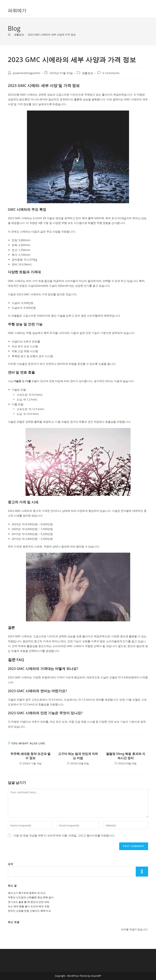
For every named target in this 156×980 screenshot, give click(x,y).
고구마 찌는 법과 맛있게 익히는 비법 (78, 756)
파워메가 (17, 10)
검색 (10, 864)
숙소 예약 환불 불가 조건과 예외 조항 (29, 906)
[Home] (9, 35)
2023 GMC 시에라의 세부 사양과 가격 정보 (52, 35)
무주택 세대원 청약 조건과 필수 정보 (31, 756)
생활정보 (88, 73)
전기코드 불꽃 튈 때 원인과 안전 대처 (29, 902)
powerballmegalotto (27, 73)
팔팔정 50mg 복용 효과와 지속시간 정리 (126, 756)
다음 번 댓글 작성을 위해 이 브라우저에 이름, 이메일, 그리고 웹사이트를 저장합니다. (64, 835)
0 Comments (111, 73)
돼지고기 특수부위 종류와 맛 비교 (27, 893)
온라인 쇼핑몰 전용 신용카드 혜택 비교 (30, 911)
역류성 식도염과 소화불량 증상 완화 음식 (31, 897)
